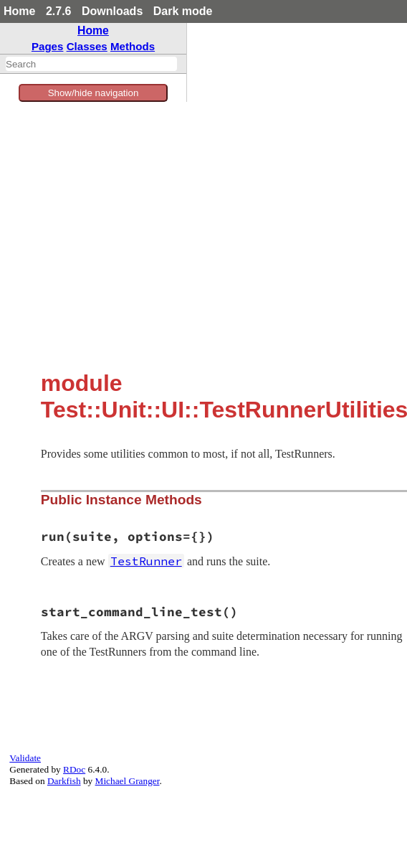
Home (19, 11)
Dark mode (183, 11)
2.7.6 (59, 11)
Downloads (112, 11)
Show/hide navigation (94, 93)
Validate (25, 758)
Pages (48, 46)
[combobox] (91, 64)
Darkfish (64, 781)
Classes (87, 46)
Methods (133, 46)
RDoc (74, 769)
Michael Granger (128, 781)
